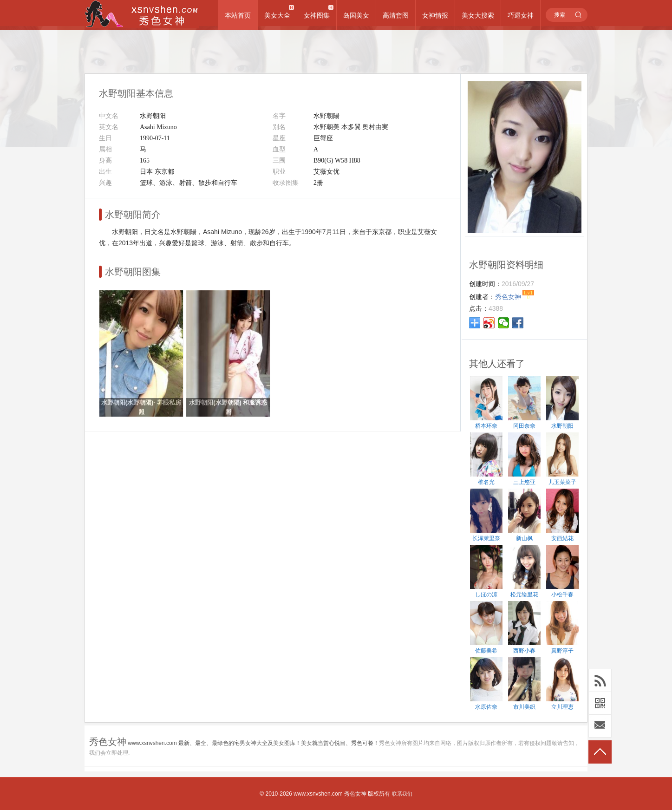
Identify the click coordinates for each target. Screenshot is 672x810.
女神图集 (317, 15)
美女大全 (277, 15)
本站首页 (238, 15)
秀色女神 (355, 794)
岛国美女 (356, 15)
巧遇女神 (521, 15)
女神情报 (435, 15)
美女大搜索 (478, 15)
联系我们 (402, 794)
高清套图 (396, 15)
